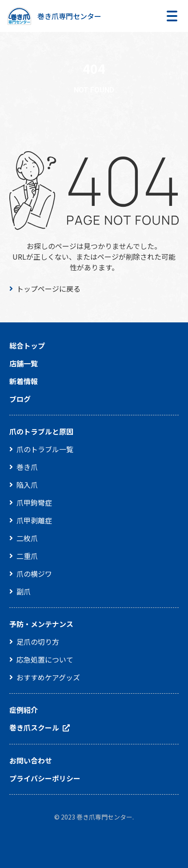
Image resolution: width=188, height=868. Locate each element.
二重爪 (27, 556)
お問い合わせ (31, 760)
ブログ (20, 399)
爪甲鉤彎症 (34, 502)
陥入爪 (27, 485)
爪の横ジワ (34, 574)
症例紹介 (24, 710)
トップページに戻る (48, 289)
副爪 (24, 591)
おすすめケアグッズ (48, 677)
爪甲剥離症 (34, 520)
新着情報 (24, 381)
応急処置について (45, 659)
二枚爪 (27, 538)
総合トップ (27, 346)
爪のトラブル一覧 (45, 449)
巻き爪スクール (34, 727)
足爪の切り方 (38, 642)
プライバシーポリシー (45, 778)
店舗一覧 (24, 363)
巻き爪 (27, 467)
